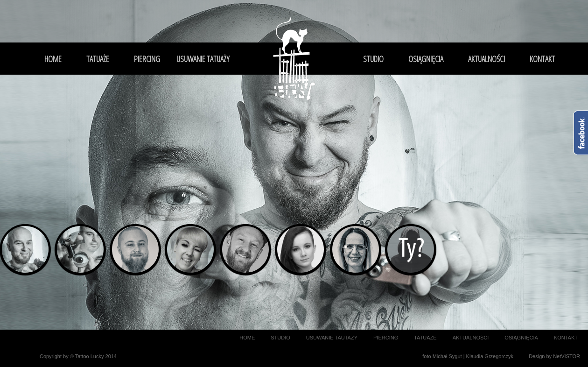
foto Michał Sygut (442, 356)
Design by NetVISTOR (554, 356)
